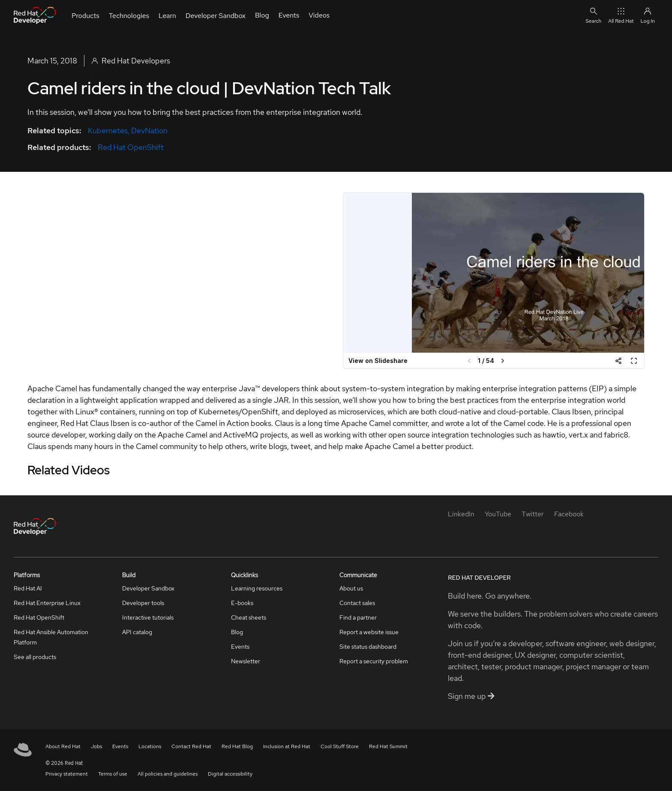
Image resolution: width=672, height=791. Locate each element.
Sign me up (471, 696)
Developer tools (143, 603)
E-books (242, 603)
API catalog (137, 632)
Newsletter (246, 661)
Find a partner (358, 617)
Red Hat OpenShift (131, 147)
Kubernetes (108, 130)
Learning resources (257, 588)
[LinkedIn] (461, 514)
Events (240, 647)
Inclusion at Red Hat (287, 746)
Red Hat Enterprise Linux (47, 603)
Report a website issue (369, 632)
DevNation (149, 130)
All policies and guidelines (168, 774)
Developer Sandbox (148, 588)
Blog (237, 632)
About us (351, 588)
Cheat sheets (249, 617)
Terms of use (113, 774)
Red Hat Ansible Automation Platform (51, 637)
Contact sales (357, 603)
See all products (35, 657)
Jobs (96, 746)
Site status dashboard (368, 647)
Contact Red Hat (191, 746)
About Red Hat (63, 746)
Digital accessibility (230, 774)
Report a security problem (374, 661)
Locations (150, 746)
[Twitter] (533, 514)
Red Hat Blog (237, 746)
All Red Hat (621, 15)
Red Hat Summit (388, 746)
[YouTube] (498, 514)
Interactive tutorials (148, 617)
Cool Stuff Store (340, 746)
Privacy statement (67, 774)
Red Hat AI (28, 588)
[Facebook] (569, 514)
